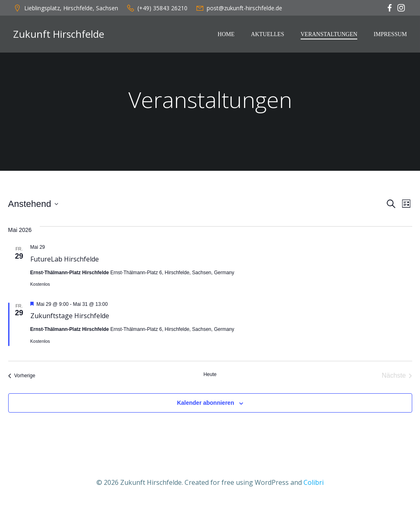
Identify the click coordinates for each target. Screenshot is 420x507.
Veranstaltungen (329, 34)
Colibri (314, 482)
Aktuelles (268, 34)
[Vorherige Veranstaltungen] (22, 376)
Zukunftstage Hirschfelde (70, 316)
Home (226, 34)
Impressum (390, 34)
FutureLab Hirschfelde (65, 259)
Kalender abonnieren (205, 403)
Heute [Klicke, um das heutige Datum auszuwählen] (210, 374)
